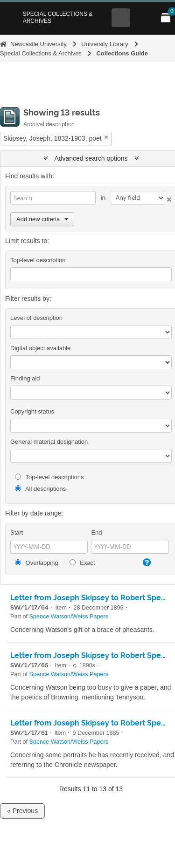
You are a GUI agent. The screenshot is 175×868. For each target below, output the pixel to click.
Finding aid (25, 378)
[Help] (146, 563)
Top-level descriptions (49, 477)
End (96, 532)
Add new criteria (42, 219)
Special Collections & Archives (58, 17)
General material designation (49, 442)
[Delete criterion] (168, 198)
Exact (82, 563)
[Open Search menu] (121, 18)
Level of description (36, 318)
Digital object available (40, 348)
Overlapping (37, 563)
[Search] (53, 198)
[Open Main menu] (143, 18)
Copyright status (32, 411)
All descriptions (40, 489)
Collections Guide (122, 53)
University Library (105, 44)
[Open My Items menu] (166, 18)
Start (17, 532)
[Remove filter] (106, 137)
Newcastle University (38, 44)
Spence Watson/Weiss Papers (69, 617)
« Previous (22, 811)
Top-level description (38, 260)
